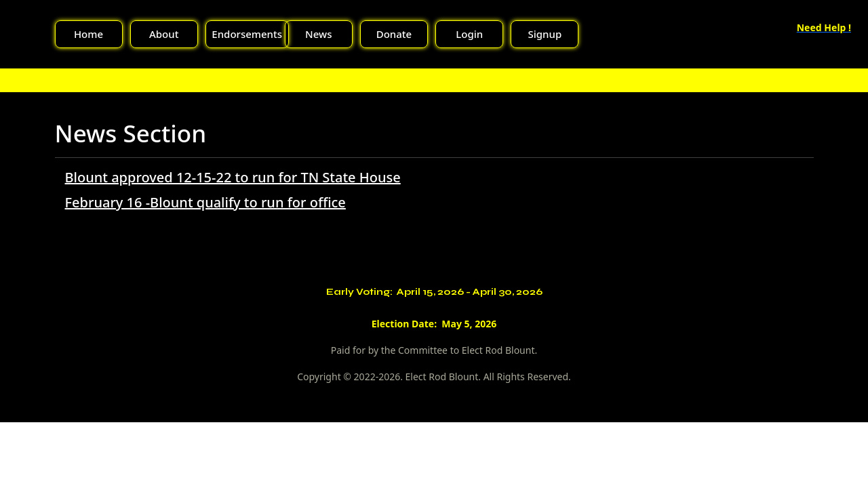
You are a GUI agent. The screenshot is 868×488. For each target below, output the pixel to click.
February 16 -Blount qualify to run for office (205, 202)
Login (469, 34)
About (164, 34)
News (318, 34)
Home (88, 34)
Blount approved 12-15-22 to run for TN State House (233, 177)
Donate (394, 34)
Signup (545, 34)
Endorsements (247, 34)
